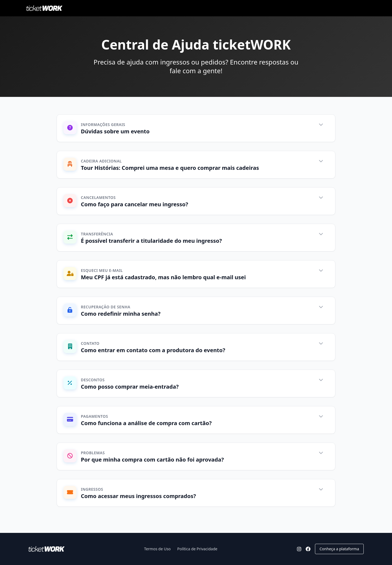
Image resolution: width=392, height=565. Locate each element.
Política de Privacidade (197, 549)
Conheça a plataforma (339, 549)
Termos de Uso (157, 549)
